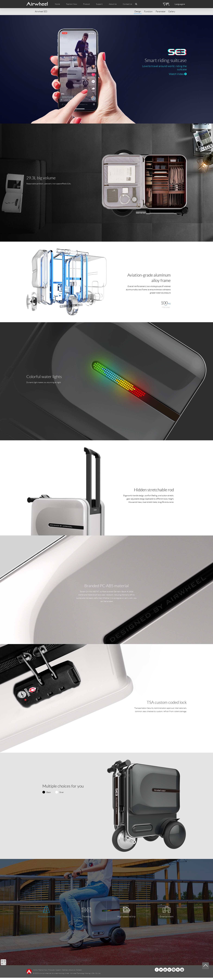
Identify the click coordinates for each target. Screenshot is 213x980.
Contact (79, 972)
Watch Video (178, 74)
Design (138, 11)
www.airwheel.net (45, 976)
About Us (72, 972)
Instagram (174, 972)
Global (182, 972)
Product (86, 4)
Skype (178, 972)
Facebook (157, 972)
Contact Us (127, 4)
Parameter (161, 11)
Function (148, 11)
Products (51, 972)
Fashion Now (43, 972)
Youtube (165, 972)
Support (99, 4)
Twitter (161, 972)
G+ (169, 972)
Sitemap (65, 972)
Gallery (172, 11)
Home (57, 4)
